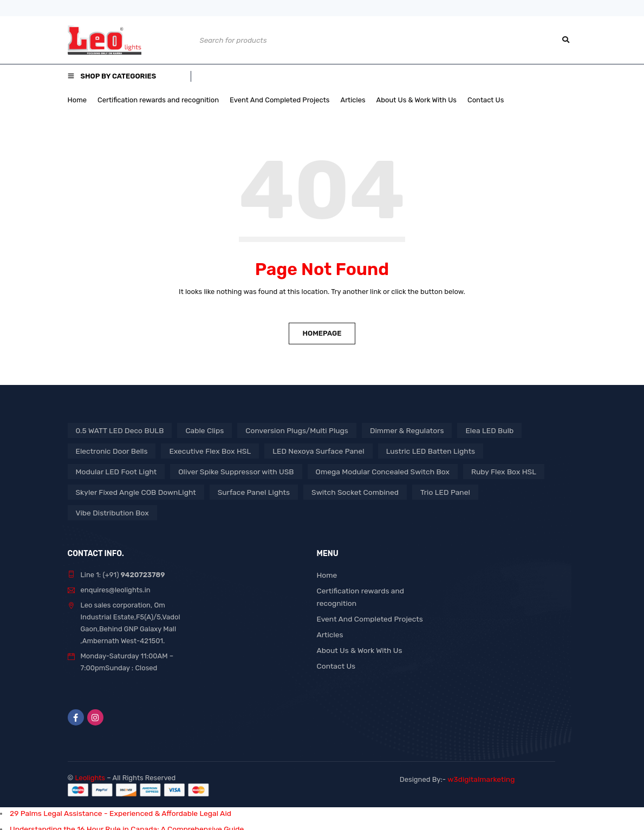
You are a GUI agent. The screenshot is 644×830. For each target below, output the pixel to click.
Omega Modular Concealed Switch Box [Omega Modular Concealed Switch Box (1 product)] (366, 471)
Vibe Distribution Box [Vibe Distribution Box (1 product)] (506, 492)
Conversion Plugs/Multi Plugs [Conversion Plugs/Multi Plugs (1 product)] (286, 430)
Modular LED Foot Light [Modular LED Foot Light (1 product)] (114, 471)
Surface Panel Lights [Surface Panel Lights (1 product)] (244, 492)
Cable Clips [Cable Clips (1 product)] (198, 430)
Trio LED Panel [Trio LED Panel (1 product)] (426, 492)
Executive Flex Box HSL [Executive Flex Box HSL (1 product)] (203, 451)
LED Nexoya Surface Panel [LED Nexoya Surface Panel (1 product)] (306, 451)
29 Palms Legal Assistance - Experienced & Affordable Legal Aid (114, 792)
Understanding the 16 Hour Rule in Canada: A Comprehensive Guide (120, 808)
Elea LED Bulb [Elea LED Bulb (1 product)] (469, 430)
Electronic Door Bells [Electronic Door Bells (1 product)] (110, 451)
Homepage (322, 333)
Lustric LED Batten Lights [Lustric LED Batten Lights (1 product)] (413, 451)
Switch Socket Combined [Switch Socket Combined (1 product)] (340, 492)
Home (327, 554)
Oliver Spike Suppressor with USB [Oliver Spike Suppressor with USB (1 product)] (227, 471)
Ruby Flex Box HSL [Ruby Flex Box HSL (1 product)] (482, 471)
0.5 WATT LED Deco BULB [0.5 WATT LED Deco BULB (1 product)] (117, 430)
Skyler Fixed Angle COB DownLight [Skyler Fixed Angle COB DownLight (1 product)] (132, 492)
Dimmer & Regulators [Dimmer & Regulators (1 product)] (391, 430)
